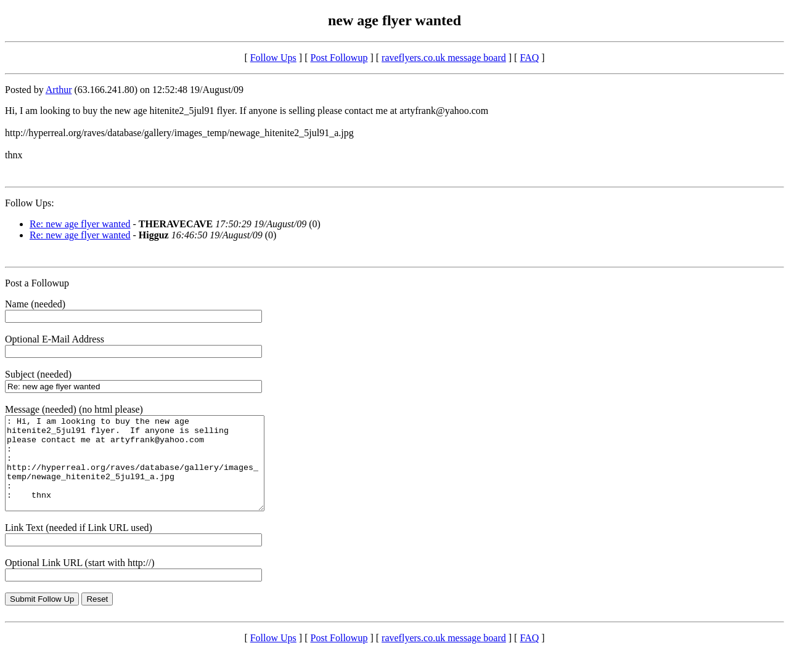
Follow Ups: (30, 203)
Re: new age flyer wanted (80, 224)
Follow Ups (273, 58)
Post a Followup (37, 283)
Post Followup (339, 58)
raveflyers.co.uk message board (444, 58)
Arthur (59, 90)
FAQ (529, 58)
